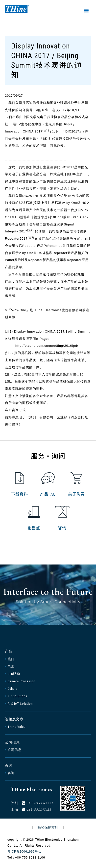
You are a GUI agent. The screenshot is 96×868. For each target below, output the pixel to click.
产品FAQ (48, 484)
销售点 (34, 518)
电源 (10, 667)
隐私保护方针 (48, 827)
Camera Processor (20, 681)
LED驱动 (12, 674)
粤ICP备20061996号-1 (24, 852)
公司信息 (12, 742)
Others (11, 689)
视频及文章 (14, 719)
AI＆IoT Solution (19, 704)
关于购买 (76, 484)
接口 (10, 659)
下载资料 (20, 484)
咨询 (62, 518)
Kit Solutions (16, 696)
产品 (9, 651)
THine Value (15, 727)
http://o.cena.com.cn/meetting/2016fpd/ (47, 346)
